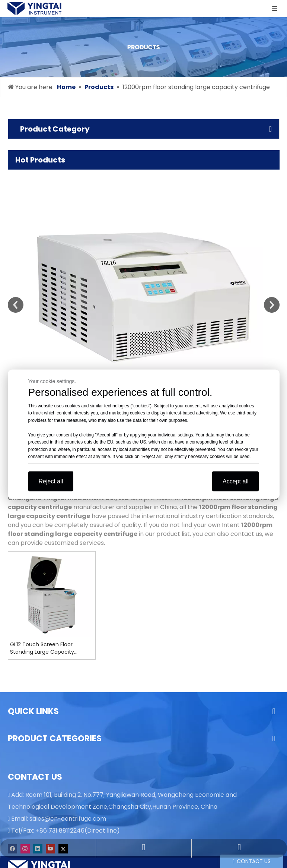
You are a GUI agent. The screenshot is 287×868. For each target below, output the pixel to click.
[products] (143, 47)
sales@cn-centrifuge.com (68, 819)
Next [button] (272, 305)
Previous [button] (16, 305)
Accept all (235, 481)
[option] (144, 294)
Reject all (51, 481)
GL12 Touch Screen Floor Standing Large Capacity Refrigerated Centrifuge (42, 648)
